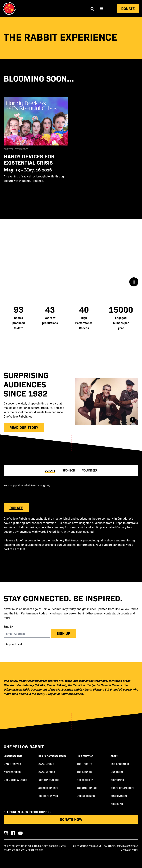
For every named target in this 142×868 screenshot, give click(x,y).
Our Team (117, 772)
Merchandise (12, 772)
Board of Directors (122, 788)
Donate (128, 8)
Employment (119, 796)
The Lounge (84, 772)
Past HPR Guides (48, 780)
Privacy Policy (130, 850)
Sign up (63, 633)
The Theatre (84, 764)
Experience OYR (13, 756)
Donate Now (71, 819)
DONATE (16, 508)
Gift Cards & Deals (15, 780)
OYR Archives (12, 764)
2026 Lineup (46, 764)
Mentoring (117, 780)
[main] (71, 299)
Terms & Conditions (128, 846)
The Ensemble (120, 764)
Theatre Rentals (87, 788)
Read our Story (24, 427)
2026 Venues (46, 772)
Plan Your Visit (85, 756)
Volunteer (90, 470)
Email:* (8, 627)
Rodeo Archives (48, 796)
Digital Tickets (86, 796)
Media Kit (117, 804)
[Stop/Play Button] (134, 282)
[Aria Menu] (102, 9)
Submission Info (48, 788)
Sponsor (69, 470)
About (114, 756)
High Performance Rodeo (52, 756)
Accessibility (85, 780)
